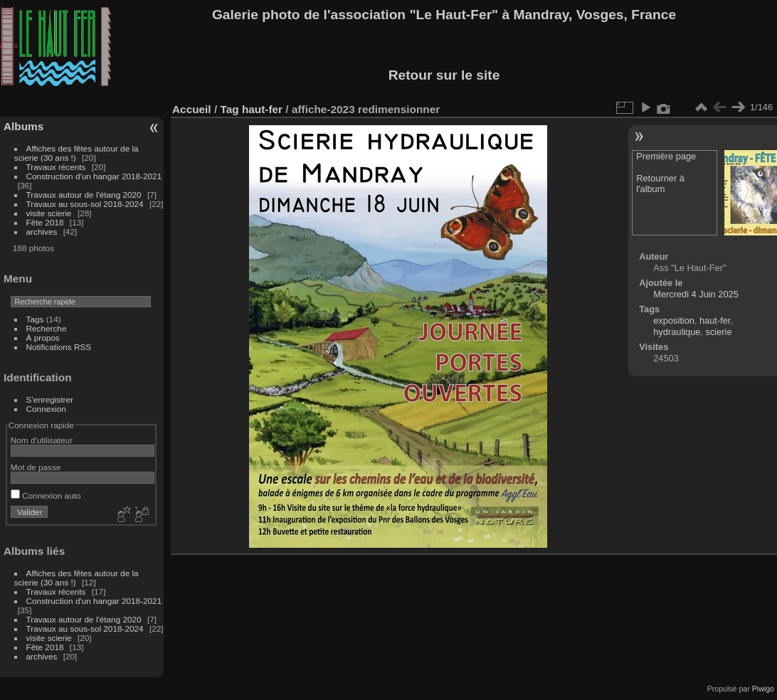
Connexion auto (46, 495)
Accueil (192, 109)
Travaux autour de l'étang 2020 (84, 195)
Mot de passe (36, 467)
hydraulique (677, 332)
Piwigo (763, 689)
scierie (719, 332)
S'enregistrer (50, 399)
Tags (35, 319)
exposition (674, 320)
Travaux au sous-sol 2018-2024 (85, 204)
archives (42, 232)
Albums (23, 126)
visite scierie (49, 213)
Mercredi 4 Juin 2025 (696, 294)
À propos (43, 338)
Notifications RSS (59, 347)
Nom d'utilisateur (42, 440)
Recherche (47, 328)
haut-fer (262, 109)
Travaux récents (56, 167)
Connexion (46, 409)
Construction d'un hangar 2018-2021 (94, 176)
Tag (229, 109)
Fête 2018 (45, 222)
